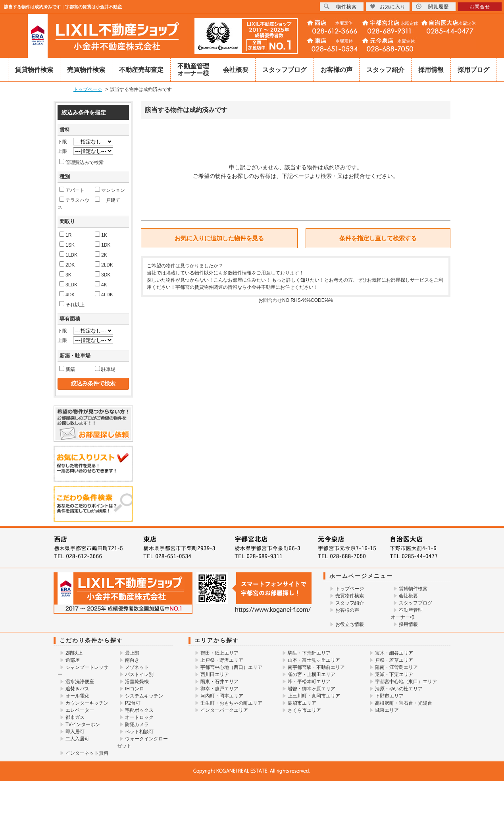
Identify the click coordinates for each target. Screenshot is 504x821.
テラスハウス (73, 203)
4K (101, 284)
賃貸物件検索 (34, 70)
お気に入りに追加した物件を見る (219, 238)
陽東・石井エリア (219, 682)
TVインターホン (83, 724)
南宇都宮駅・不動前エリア (316, 667)
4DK (67, 294)
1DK (103, 245)
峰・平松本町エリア (309, 682)
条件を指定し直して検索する (378, 238)
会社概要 (236, 70)
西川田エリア (215, 674)
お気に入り (388, 7)
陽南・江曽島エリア (396, 667)
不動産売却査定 (141, 70)
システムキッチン (144, 696)
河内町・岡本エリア (222, 696)
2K (101, 255)
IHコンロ (135, 689)
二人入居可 (77, 739)
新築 (67, 369)
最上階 (132, 653)
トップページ (350, 589)
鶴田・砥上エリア (219, 653)
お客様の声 (337, 70)
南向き (132, 660)
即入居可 (75, 732)
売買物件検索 (86, 70)
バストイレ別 (139, 674)
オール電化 (77, 696)
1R (65, 235)
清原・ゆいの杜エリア (399, 689)
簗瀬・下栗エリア (394, 674)
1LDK (68, 255)
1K (101, 235)
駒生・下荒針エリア (309, 653)
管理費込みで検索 (81, 162)
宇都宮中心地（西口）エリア (231, 667)
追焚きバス (77, 689)
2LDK (104, 265)
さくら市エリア (304, 710)
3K (65, 274)
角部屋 (73, 660)
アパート (72, 190)
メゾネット (137, 667)
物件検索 (340, 7)
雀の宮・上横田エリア (312, 674)
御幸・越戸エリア (219, 689)
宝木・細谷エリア (394, 653)
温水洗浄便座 (80, 682)
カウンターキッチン (87, 703)
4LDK (104, 294)
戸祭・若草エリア (394, 660)
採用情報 (431, 70)
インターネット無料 (87, 753)
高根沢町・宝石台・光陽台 (404, 703)
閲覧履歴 (432, 7)
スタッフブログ (285, 70)
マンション (110, 190)
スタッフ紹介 (385, 70)
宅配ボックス (139, 710)
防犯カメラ (137, 724)
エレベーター (80, 710)
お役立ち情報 (350, 624)
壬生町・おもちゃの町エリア (231, 703)
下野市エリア (389, 696)
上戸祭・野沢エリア (222, 660)
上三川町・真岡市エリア (314, 696)
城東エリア (387, 710)
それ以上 (72, 304)
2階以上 (74, 653)
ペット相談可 (139, 732)
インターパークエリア (224, 710)
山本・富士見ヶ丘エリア (314, 660)
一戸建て (108, 200)
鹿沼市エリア (302, 703)
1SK (67, 245)
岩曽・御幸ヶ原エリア (312, 689)
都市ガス (75, 717)
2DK (67, 265)
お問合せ (480, 7)
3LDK (68, 284)
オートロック (139, 717)
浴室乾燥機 (137, 682)
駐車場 (105, 369)
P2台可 (133, 703)
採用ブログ (473, 70)
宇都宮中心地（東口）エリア (406, 682)
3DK (103, 274)
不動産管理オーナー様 (193, 70)
